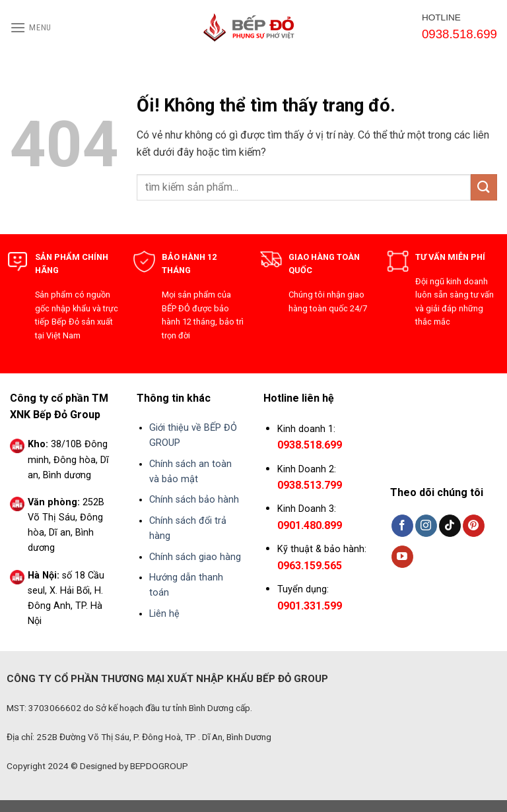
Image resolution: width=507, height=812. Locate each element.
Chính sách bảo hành (194, 500)
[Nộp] (484, 187)
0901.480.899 (310, 525)
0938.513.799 (310, 485)
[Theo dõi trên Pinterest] (474, 526)
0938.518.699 (310, 445)
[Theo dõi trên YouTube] (402, 557)
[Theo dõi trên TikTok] (450, 526)
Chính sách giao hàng (195, 557)
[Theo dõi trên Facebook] (402, 526)
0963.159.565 (310, 566)
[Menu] (31, 27)
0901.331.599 (310, 606)
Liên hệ (164, 614)
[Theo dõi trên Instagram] (426, 526)
